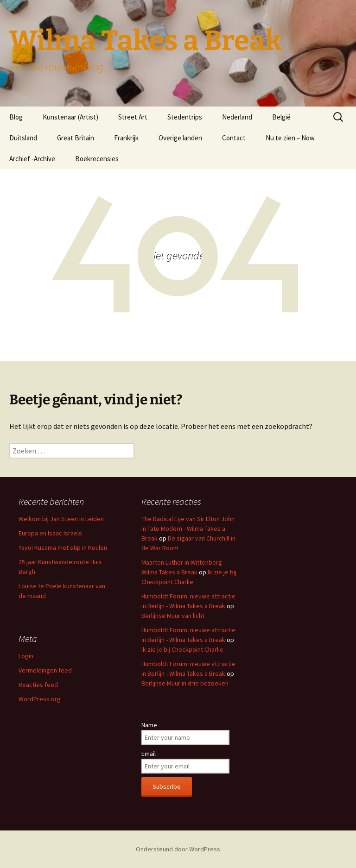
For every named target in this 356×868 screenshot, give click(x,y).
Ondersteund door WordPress (178, 849)
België (281, 117)
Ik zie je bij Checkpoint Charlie (182, 649)
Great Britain (76, 138)
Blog (16, 117)
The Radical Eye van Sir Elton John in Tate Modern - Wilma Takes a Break (188, 528)
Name (149, 725)
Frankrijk (126, 138)
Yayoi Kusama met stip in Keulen (63, 547)
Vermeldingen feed (45, 670)
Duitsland (23, 138)
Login (26, 656)
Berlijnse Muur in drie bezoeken (185, 683)
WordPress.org (40, 699)
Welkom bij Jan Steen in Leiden (61, 519)
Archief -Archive (32, 159)
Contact (234, 138)
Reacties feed (38, 685)
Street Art (133, 117)
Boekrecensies (97, 159)
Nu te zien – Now (290, 138)
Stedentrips (185, 117)
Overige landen (180, 138)
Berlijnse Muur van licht (173, 616)
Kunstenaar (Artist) (70, 117)
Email (149, 754)
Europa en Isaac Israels (50, 533)
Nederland (237, 117)
